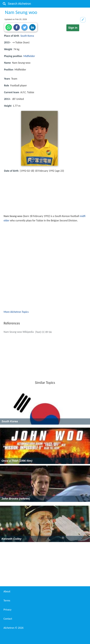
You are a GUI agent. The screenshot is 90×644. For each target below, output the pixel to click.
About (7, 591)
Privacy (7, 610)
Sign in (73, 28)
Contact (8, 619)
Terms (7, 601)
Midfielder (29, 56)
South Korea (27, 36)
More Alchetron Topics (16, 312)
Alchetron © (13, 628)
